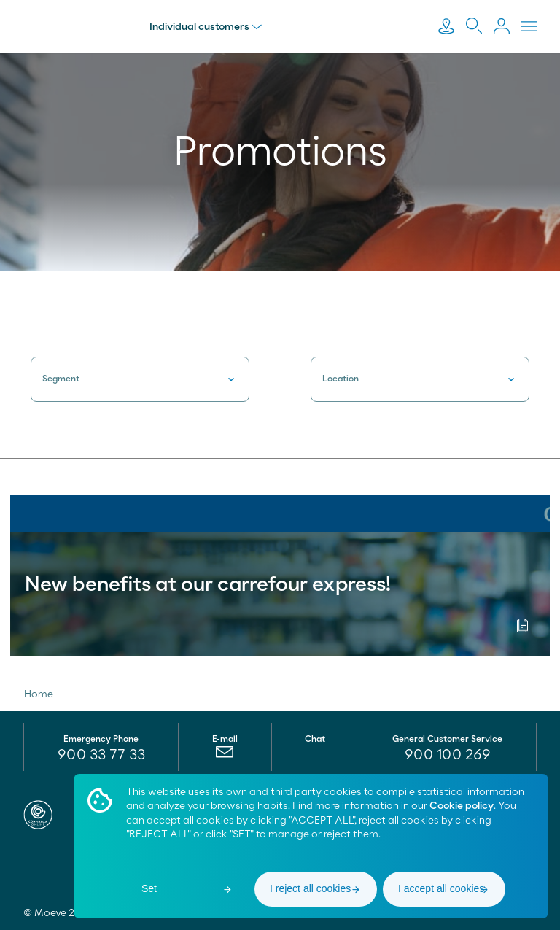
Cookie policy (462, 806)
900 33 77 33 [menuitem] (101, 755)
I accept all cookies (441, 888)
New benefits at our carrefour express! (208, 585)
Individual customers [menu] (206, 27)
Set (149, 888)
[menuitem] (225, 756)
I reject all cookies (310, 888)
